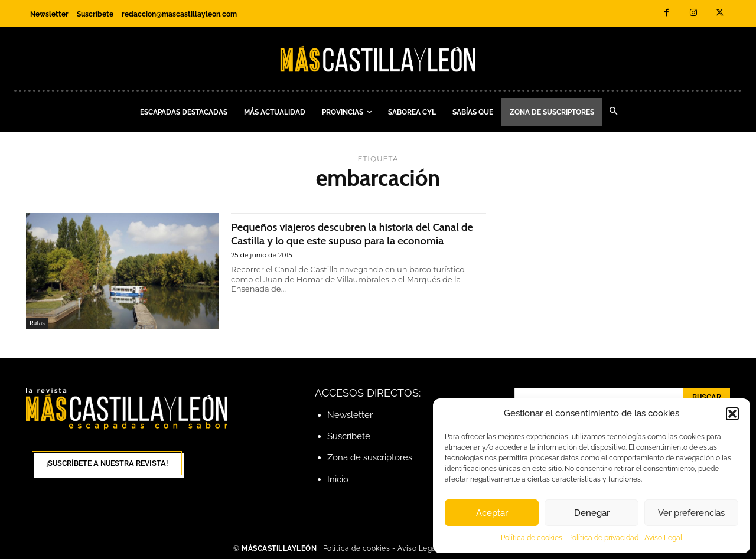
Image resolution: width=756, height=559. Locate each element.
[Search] (707, 397)
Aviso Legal (663, 538)
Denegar (592, 513)
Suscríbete (349, 436)
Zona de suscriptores (370, 457)
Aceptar (492, 513)
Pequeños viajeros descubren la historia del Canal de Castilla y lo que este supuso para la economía (349, 240)
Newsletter (350, 415)
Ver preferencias (691, 513)
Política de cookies (532, 538)
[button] (732, 414)
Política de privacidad (603, 538)
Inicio (338, 479)
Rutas (37, 323)
